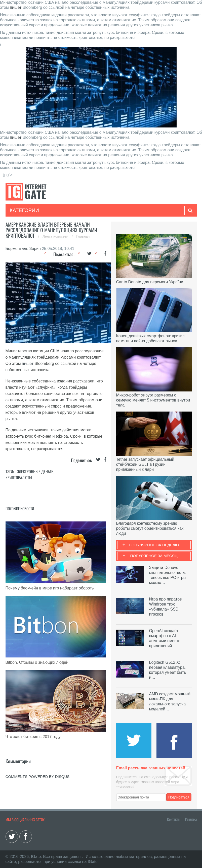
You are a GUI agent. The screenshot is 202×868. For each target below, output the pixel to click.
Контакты (174, 819)
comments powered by (38, 777)
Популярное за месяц (154, 556)
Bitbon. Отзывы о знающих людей (37, 662)
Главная (83, 236)
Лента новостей (56, 236)
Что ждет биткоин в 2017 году (33, 737)
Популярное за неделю (154, 545)
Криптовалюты (19, 478)
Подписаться (179, 797)
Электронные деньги (35, 472)
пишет (16, 7)
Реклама (191, 819)
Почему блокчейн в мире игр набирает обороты (50, 588)
